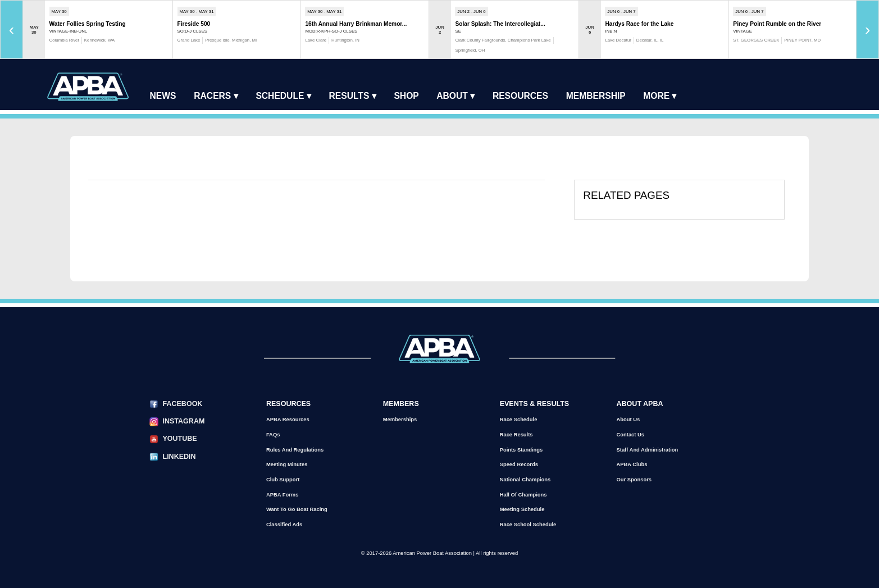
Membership (596, 96)
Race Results (516, 434)
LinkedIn (179, 457)
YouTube (179, 439)
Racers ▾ (216, 96)
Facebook (182, 404)
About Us (628, 419)
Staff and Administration (648, 450)
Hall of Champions (523, 494)
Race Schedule (519, 419)
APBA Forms (282, 494)
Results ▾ (353, 96)
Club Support (283, 479)
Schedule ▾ (283, 96)
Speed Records (519, 464)
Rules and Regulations (295, 450)
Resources (520, 96)
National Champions (525, 479)
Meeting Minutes (287, 464)
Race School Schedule (528, 524)
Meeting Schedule (522, 509)
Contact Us (630, 434)
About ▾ (456, 96)
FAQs (273, 434)
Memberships (400, 419)
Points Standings (522, 450)
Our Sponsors (634, 479)
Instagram (183, 421)
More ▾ (660, 96)
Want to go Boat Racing (297, 509)
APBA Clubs (632, 464)
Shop (406, 96)
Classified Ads (284, 524)
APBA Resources (288, 419)
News (163, 96)
